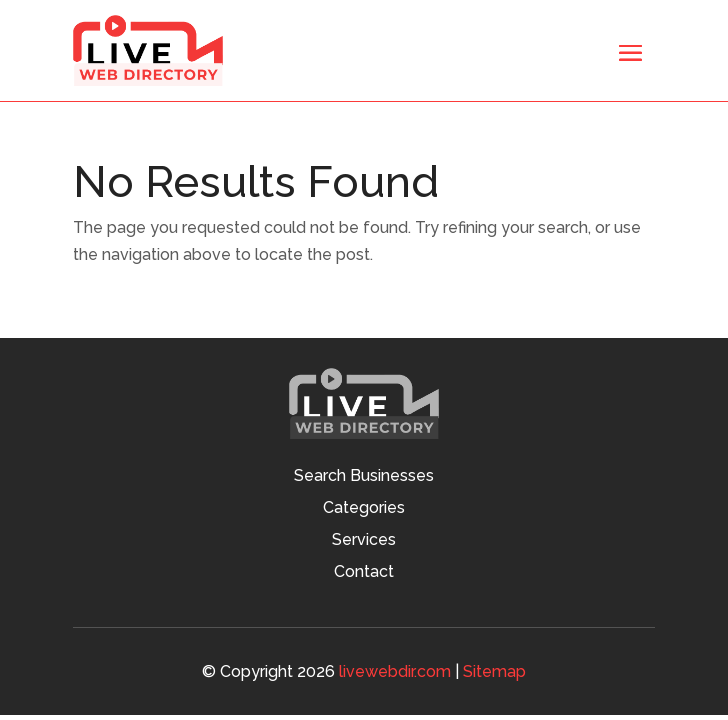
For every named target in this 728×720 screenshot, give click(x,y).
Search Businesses (364, 477)
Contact (364, 573)
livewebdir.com (395, 671)
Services (364, 541)
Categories (364, 509)
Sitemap (494, 671)
